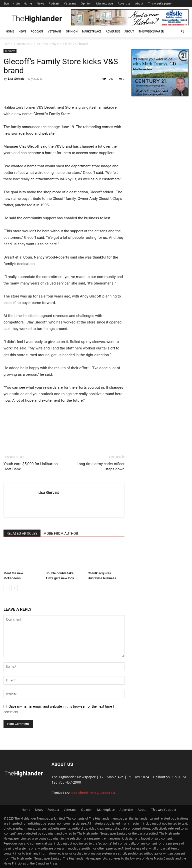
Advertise (124, 3)
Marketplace (105, 3)
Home (28, 3)
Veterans (70, 3)
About (139, 3)
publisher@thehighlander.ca (93, 793)
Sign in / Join (12, 3)
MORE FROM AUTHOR (61, 534)
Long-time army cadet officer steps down (101, 466)
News (40, 3)
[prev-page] (7, 588)
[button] (182, 32)
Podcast (54, 3)
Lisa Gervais (16, 79)
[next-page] (15, 588)
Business (23, 44)
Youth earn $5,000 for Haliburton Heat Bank (31, 466)
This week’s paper (160, 3)
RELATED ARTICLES (22, 534)
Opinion (86, 3)
